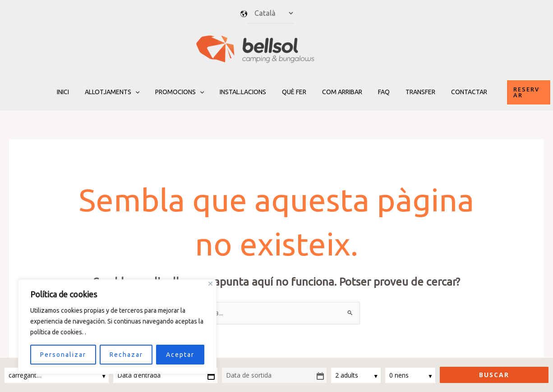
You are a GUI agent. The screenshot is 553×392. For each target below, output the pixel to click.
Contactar (456, 92)
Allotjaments (122, 92)
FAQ (378, 92)
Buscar (494, 375)
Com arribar (339, 92)
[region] (117, 327)
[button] (517, 92)
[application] (145, 92)
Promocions (186, 92)
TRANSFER (411, 92)
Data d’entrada (139, 375)
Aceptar (180, 355)
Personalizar (63, 355)
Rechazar (126, 355)
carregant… (26, 375)
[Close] (210, 284)
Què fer (294, 92)
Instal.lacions (246, 92)
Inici (76, 92)
